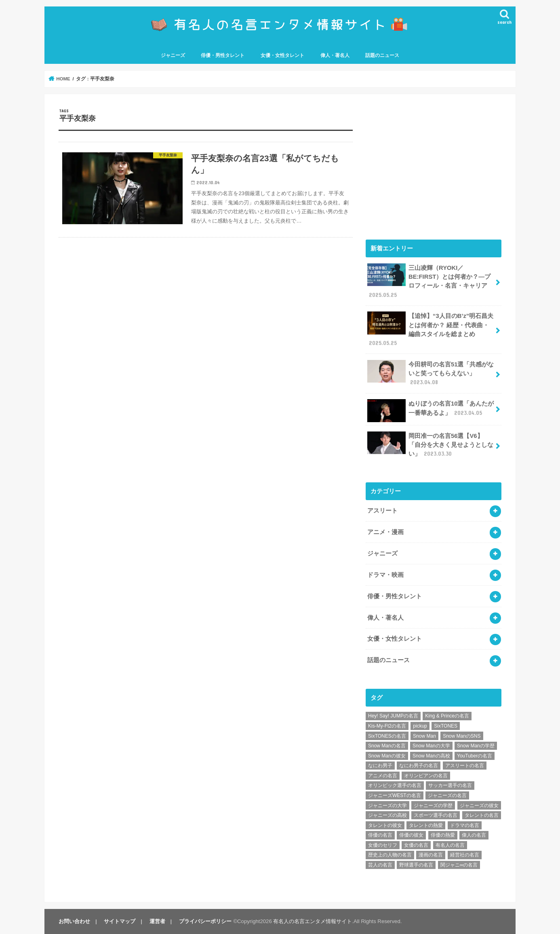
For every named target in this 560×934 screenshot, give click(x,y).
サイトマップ (120, 921)
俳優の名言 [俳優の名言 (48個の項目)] (380, 835)
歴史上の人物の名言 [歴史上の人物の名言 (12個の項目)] (390, 855)
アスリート (382, 511)
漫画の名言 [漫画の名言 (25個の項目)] (431, 855)
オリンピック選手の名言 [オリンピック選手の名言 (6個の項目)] (395, 785)
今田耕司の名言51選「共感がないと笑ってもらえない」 (431, 373)
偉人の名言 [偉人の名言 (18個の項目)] (474, 835)
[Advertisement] (434, 165)
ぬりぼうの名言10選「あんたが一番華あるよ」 (431, 410)
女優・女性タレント (282, 55)
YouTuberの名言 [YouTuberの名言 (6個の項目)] (475, 756)
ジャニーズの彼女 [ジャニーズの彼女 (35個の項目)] (479, 806)
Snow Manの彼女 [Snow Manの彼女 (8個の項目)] (387, 756)
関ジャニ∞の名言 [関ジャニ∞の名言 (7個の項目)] (459, 865)
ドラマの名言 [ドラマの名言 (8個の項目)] (465, 825)
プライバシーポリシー (205, 921)
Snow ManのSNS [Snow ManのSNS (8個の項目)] (462, 736)
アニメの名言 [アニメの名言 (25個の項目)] (383, 776)
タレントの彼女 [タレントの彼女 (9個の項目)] (385, 825)
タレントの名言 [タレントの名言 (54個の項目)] (482, 815)
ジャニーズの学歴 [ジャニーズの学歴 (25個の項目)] (433, 806)
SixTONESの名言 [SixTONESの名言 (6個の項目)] (387, 736)
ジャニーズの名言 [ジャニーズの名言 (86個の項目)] (447, 795)
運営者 (157, 921)
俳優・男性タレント (223, 55)
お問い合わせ (74, 921)
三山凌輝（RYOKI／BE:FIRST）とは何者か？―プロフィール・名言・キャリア (429, 281)
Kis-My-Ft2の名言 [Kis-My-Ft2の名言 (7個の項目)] (387, 726)
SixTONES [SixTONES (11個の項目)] (446, 726)
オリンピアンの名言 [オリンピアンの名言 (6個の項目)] (426, 776)
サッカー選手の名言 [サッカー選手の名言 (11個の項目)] (450, 785)
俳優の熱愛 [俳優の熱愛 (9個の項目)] (443, 835)
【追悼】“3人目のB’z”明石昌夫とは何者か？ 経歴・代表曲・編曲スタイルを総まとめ (430, 329)
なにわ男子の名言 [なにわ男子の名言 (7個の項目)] (419, 766)
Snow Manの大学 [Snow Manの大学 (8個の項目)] (431, 746)
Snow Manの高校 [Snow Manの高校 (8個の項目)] (431, 756)
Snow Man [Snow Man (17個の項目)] (424, 736)
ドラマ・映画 (385, 575)
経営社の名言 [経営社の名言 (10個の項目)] (465, 855)
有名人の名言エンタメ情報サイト (313, 921)
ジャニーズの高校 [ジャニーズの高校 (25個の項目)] (387, 815)
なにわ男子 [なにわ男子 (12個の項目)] (380, 766)
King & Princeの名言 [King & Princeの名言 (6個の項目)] (447, 716)
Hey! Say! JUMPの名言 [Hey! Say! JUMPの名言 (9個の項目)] (393, 716)
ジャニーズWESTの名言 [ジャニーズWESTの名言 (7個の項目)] (395, 795)
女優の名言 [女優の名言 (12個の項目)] (416, 845)
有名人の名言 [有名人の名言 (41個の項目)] (450, 845)
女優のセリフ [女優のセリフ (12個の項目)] (383, 845)
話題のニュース (382, 55)
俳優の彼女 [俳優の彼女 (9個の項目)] (411, 835)
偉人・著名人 (335, 55)
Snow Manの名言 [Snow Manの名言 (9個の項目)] (387, 746)
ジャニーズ (173, 55)
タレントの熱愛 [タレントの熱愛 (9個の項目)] (426, 825)
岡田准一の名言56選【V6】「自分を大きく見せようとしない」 (430, 445)
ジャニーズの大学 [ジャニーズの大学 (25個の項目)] (387, 806)
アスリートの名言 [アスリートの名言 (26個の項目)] (465, 766)
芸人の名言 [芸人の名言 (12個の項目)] (380, 865)
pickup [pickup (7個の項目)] (420, 726)
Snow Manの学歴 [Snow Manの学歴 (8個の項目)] (476, 746)
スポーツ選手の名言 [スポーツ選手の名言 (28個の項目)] (436, 815)
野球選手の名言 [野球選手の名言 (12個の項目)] (416, 865)
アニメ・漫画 (385, 532)
